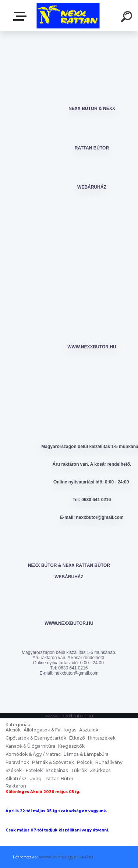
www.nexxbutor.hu (92, 347)
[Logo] (68, 16)
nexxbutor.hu (21, 16)
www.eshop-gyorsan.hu (66, 857)
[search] (128, 18)
